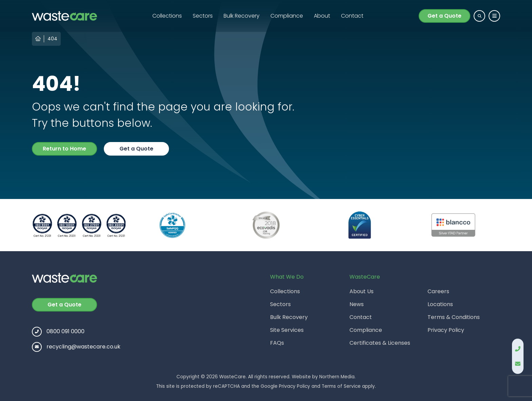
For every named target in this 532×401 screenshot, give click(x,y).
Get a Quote (444, 16)
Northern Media (337, 377)
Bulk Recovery (242, 16)
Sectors (203, 16)
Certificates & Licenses (380, 343)
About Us (362, 291)
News (357, 304)
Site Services (287, 330)
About (322, 16)
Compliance (287, 16)
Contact (352, 16)
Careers (438, 291)
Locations (440, 304)
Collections (167, 16)
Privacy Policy (446, 330)
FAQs (277, 343)
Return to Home (64, 149)
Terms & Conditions (454, 317)
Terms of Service (341, 386)
